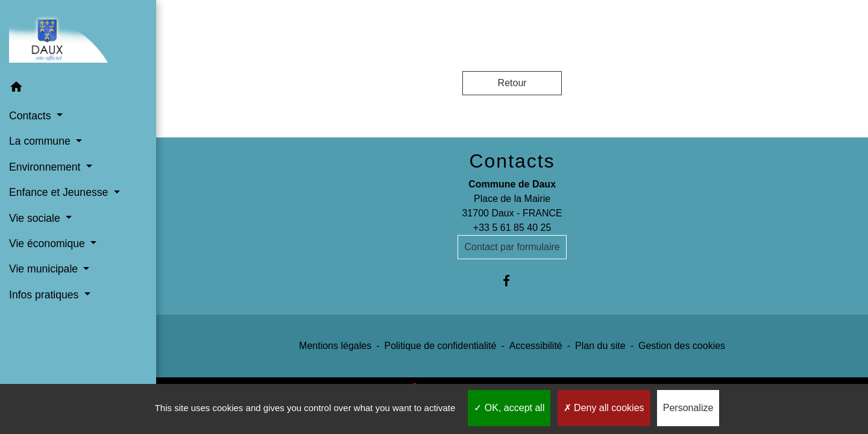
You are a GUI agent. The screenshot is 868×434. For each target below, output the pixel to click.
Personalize (688, 408)
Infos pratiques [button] (45, 295)
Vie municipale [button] (45, 269)
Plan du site (600, 346)
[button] (78, 89)
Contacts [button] (31, 116)
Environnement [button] (46, 167)
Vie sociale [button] (36, 218)
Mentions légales (335, 346)
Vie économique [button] (49, 244)
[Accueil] (78, 37)
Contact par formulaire (512, 247)
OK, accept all (509, 408)
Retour (512, 83)
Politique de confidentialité (440, 346)
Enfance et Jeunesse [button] (60, 192)
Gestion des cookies (682, 346)
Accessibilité (536, 346)
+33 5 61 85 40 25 (512, 228)
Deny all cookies (604, 408)
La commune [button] (41, 141)
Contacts (512, 161)
